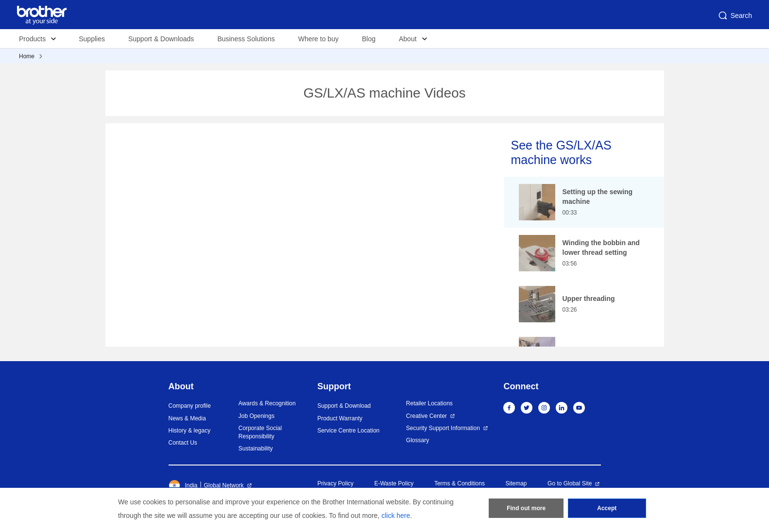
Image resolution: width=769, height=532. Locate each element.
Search (735, 16)
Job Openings (256, 416)
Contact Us (183, 443)
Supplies (92, 39)
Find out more (526, 508)
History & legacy (190, 431)
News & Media (187, 418)
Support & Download (344, 406)
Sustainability (256, 449)
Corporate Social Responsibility (260, 432)
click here (396, 515)
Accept (607, 508)
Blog (369, 39)
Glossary (418, 440)
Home (27, 56)
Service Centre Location (348, 431)
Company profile (190, 406)
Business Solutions (246, 39)
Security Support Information (443, 428)
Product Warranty (340, 418)
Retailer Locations (429, 403)
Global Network (224, 485)
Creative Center (427, 416)
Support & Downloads (161, 39)
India (183, 485)
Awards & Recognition (267, 403)
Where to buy (318, 39)
